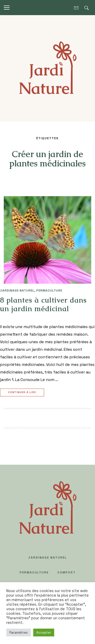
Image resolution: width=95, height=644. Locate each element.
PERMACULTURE (49, 290)
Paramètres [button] (19, 633)
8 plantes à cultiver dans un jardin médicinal (43, 304)
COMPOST (67, 572)
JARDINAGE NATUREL (17, 290)
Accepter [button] (44, 633)
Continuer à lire (23, 392)
